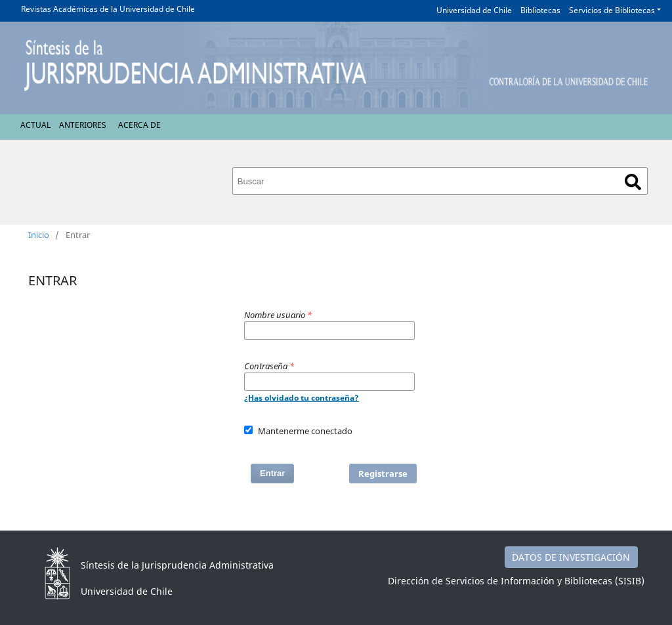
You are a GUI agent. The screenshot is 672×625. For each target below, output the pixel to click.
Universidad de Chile (474, 10)
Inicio (39, 235)
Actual (35, 125)
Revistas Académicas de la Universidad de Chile (108, 9)
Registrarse (383, 474)
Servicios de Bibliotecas (612, 10)
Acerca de (139, 125)
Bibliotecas (540, 10)
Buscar (633, 182)
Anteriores (83, 125)
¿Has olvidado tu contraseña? (302, 398)
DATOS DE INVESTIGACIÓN (571, 557)
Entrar (272, 473)
